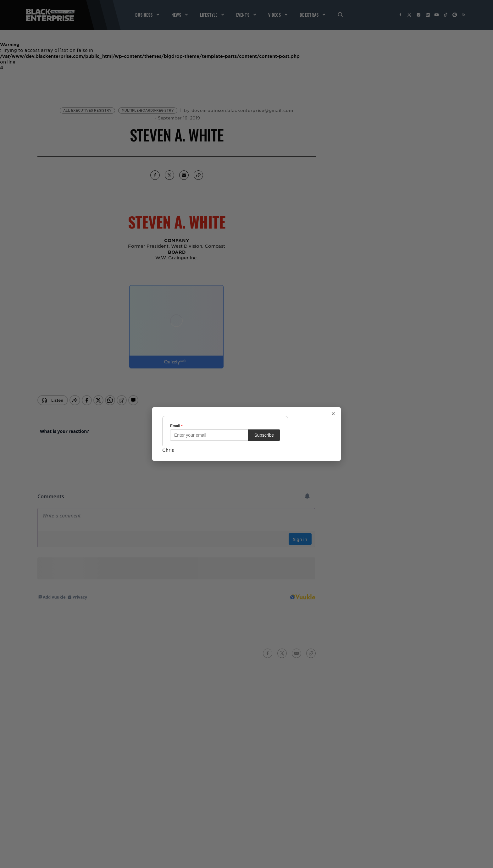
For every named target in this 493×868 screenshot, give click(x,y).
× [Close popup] (333, 414)
